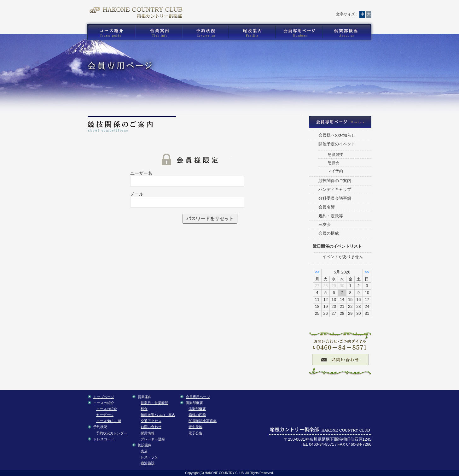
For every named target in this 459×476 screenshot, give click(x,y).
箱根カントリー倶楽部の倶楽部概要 (348, 32)
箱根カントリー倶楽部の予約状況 (206, 32)
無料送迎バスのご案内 (158, 415)
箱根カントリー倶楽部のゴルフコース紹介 (110, 32)
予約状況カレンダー (112, 433)
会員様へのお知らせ (337, 135)
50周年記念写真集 (203, 421)
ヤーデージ (105, 415)
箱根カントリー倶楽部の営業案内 (159, 32)
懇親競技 (335, 154)
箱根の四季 (197, 415)
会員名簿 (327, 207)
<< (317, 272)
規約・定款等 (331, 216)
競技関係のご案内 (335, 181)
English (356, 8)
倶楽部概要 (197, 409)
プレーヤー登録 (153, 439)
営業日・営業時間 (154, 403)
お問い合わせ (269, 8)
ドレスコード (104, 439)
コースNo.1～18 (109, 421)
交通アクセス (298, 8)
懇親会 (334, 163)
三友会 (325, 224)
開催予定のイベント (337, 144)
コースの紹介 (107, 409)
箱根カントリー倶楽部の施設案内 (252, 32)
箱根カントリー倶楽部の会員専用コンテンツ (299, 32)
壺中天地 (195, 427)
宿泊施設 (148, 463)
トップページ (242, 8)
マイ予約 (335, 171)
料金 (144, 409)
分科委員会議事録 (335, 198)
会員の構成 (329, 233)
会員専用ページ (198, 397)
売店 (144, 451)
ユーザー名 (141, 173)
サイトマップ (325, 8)
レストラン (149, 457)
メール (137, 194)
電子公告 (195, 433)
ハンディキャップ (335, 189)
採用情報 (148, 433)
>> (367, 272)
